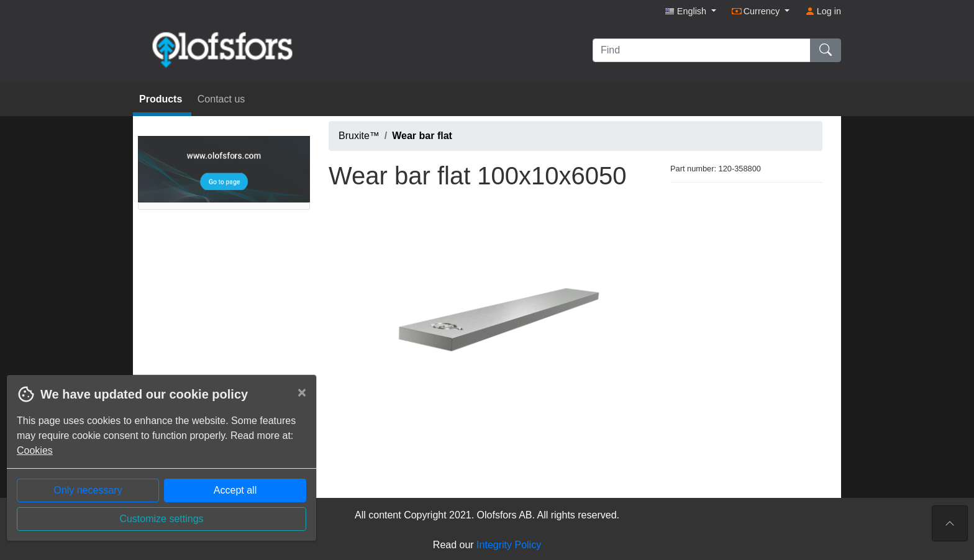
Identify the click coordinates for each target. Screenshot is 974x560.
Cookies (35, 450)
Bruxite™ (359, 136)
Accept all (235, 490)
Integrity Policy (509, 545)
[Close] (302, 392)
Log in (823, 11)
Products (162, 99)
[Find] (702, 50)
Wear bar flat (422, 136)
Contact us (221, 99)
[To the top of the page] (950, 523)
